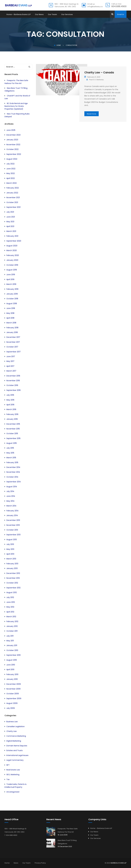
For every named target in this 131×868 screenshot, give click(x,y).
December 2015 (13, 424)
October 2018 (12, 299)
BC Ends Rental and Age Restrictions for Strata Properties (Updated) (16, 106)
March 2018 (11, 323)
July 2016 (10, 395)
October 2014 (12, 477)
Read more (92, 114)
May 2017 (10, 361)
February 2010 (12, 674)
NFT (8, 765)
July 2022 (10, 164)
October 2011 (12, 631)
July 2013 (10, 544)
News (16, 863)
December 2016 (13, 376)
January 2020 (12, 260)
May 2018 (10, 313)
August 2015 (12, 443)
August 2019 (12, 270)
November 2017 (13, 342)
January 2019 (12, 294)
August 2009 (12, 703)
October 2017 (12, 347)
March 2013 (11, 559)
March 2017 (11, 371)
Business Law (12, 722)
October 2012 (12, 583)
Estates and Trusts (15, 750)
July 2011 (10, 636)
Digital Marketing (14, 741)
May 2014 (10, 501)
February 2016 (12, 414)
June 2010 (11, 665)
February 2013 (12, 564)
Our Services (67, 15)
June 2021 (11, 217)
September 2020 (14, 241)
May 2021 (10, 222)
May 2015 (10, 453)
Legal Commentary (15, 760)
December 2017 (13, 337)
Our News (39, 15)
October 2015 (12, 433)
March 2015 (11, 458)
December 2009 (14, 684)
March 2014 (11, 506)
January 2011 (12, 645)
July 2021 (10, 212)
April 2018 (10, 318)
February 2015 (12, 462)
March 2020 (12, 250)
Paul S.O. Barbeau (95, 80)
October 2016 (12, 385)
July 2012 (10, 597)
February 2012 (12, 621)
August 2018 (12, 304)
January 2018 (12, 332)
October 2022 (12, 149)
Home (57, 45)
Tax (8, 779)
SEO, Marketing (13, 775)
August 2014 (12, 487)
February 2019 (12, 289)
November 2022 (13, 145)
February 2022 (13, 188)
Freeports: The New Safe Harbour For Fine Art (68, 830)
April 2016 (10, 405)
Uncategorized (13, 792)
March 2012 (11, 617)
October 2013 (12, 530)
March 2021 (11, 231)
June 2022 (11, 169)
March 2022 (12, 183)
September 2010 (14, 655)
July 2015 (10, 448)
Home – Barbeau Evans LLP (19, 15)
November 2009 (13, 689)
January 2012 (12, 626)
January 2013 (12, 568)
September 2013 (13, 535)
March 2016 (11, 409)
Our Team (52, 15)
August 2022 (12, 159)
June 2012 (11, 602)
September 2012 (13, 588)
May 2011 (10, 641)
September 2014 (14, 482)
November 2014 (13, 472)
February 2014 (12, 511)
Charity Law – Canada (99, 72)
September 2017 (14, 352)
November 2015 (13, 429)
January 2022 (12, 193)
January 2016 (12, 419)
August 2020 (12, 246)
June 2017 (11, 356)
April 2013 (10, 554)
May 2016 (10, 400)
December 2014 (13, 467)
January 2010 (12, 679)
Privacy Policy (40, 863)
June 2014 (11, 496)
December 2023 (13, 135)
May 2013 (10, 549)
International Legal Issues (17, 755)
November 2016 (13, 381)
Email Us (121, 14)
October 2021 (12, 202)
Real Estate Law (13, 770)
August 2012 (12, 592)
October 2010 (12, 650)
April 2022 (11, 178)
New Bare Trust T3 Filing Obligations (67, 842)
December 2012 (13, 573)
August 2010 (12, 660)
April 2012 (10, 612)
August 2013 (12, 540)
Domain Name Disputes (17, 746)
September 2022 (14, 154)
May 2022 (11, 173)
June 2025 (11, 130)
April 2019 (10, 279)
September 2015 (13, 438)
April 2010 (10, 670)
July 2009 (11, 708)
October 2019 (12, 265)
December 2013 (13, 520)
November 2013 (13, 525)
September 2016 (14, 390)
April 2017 (10, 366)
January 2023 (12, 140)
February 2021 (12, 236)
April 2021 (10, 226)
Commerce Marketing (16, 736)
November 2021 (13, 197)
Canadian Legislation (16, 726)
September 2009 (14, 698)
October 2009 (13, 694)
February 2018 (12, 328)
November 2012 (13, 578)
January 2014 (12, 515)
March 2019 (11, 284)
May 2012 (10, 607)
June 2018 (11, 308)
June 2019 (11, 275)
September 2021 (13, 207)
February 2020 (13, 255)
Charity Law (12, 731)
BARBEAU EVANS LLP (119, 863)
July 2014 (10, 491)
